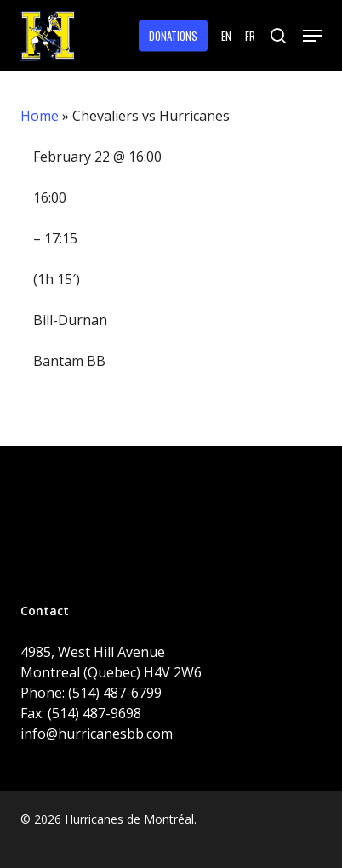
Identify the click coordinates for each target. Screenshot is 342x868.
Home (40, 116)
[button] (312, 36)
